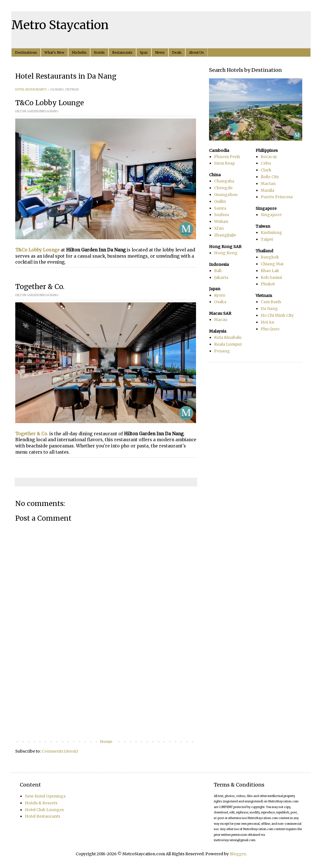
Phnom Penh (227, 157)
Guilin (220, 201)
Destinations (26, 52)
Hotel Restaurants (43, 816)
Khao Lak (270, 271)
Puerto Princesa (277, 197)
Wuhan (221, 221)
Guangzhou (226, 195)
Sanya (220, 208)
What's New (54, 52)
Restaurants (122, 52)
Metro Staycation (60, 25)
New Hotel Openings (45, 796)
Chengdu (223, 188)
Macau (221, 320)
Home (106, 742)
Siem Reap (224, 163)
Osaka (220, 302)
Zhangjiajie (225, 235)
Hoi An (267, 322)
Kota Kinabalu (228, 337)
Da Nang (269, 309)
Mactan (268, 184)
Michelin (79, 52)
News (160, 52)
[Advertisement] (106, 692)
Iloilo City (270, 177)
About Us (196, 52)
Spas (144, 52)
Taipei (267, 239)
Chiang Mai (272, 264)
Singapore (271, 215)
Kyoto (220, 295)
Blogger (238, 854)
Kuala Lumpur (228, 344)
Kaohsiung (271, 232)
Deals (177, 52)
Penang (222, 351)
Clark (266, 170)
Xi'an (219, 228)
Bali (218, 271)
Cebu (266, 163)
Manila (267, 190)
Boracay (269, 157)
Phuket (268, 284)
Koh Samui (271, 277)
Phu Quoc (270, 329)
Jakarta (221, 277)
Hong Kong (226, 253)
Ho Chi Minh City (277, 315)
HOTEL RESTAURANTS (31, 90)
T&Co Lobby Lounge (37, 250)
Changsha (224, 181)
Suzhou (222, 215)
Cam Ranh (271, 302)
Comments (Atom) (60, 751)
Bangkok (270, 257)
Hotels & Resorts (41, 803)
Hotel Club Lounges (44, 810)
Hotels (99, 52)
